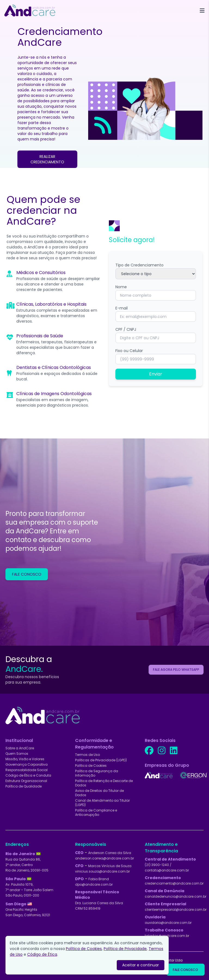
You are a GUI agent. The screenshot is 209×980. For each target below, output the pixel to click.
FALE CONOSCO (27, 574)
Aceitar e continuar (141, 965)
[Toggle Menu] (202, 11)
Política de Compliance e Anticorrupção (96, 812)
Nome (121, 287)
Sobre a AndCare (20, 748)
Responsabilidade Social (27, 770)
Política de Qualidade (24, 786)
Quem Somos (17, 754)
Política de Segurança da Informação (97, 773)
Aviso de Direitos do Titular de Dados (99, 793)
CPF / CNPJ (126, 329)
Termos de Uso (87, 755)
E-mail (122, 308)
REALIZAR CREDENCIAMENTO (47, 159)
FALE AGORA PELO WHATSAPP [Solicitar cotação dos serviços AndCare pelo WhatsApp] (176, 670)
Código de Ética (42, 954)
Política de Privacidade (125, 949)
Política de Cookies (91, 766)
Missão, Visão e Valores (25, 759)
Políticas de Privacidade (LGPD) (101, 760)
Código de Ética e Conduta (28, 775)
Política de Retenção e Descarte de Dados (104, 783)
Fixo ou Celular (129, 351)
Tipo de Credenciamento (139, 265)
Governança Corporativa (27, 764)
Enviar (156, 374)
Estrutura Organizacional (26, 781)
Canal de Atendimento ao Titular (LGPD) (102, 803)
